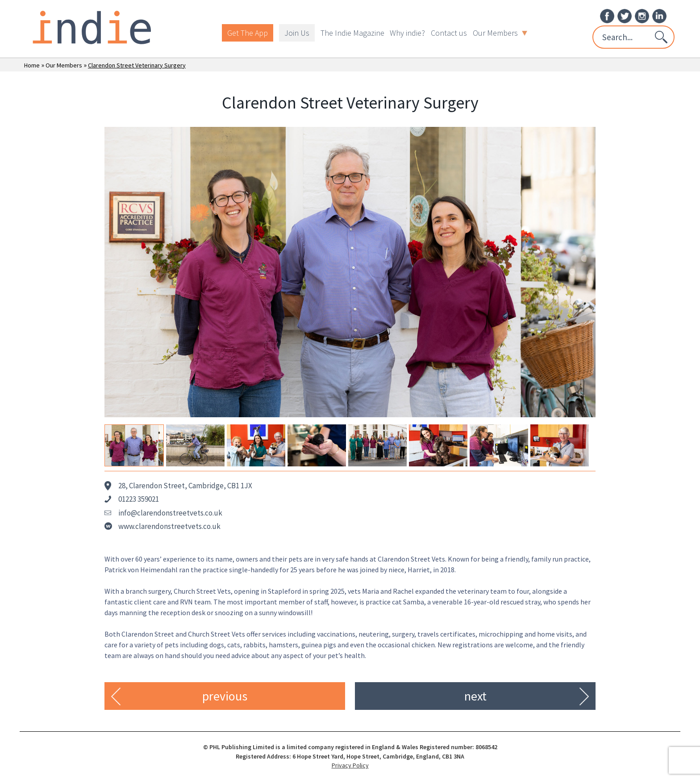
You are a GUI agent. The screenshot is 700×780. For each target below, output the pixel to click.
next (475, 696)
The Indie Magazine (352, 33)
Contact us (449, 33)
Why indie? (407, 33)
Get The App (248, 33)
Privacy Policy (350, 765)
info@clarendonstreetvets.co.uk (170, 513)
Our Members (500, 33)
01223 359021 (139, 499)
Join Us (297, 33)
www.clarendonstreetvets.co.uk (169, 526)
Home (32, 65)
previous (225, 696)
